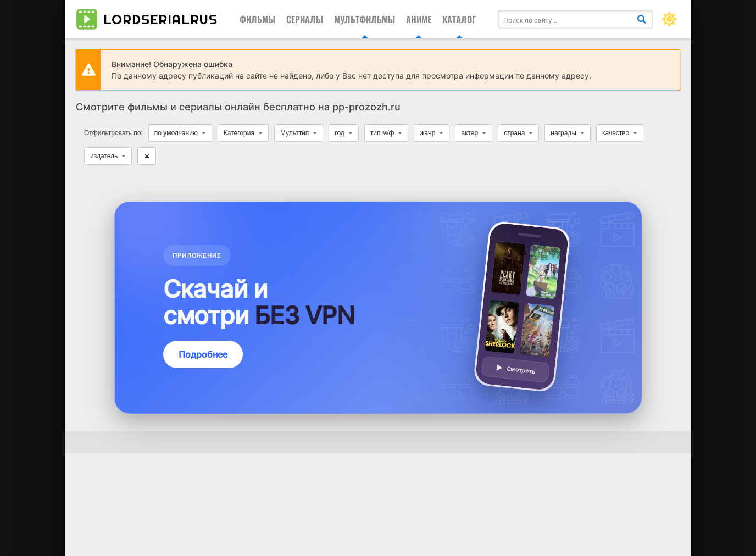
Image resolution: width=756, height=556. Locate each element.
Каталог (459, 19)
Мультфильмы (365, 19)
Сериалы (305, 19)
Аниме (419, 19)
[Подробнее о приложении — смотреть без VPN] (378, 308)
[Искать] (642, 19)
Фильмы (257, 19)
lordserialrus (147, 19)
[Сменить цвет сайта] (669, 19)
